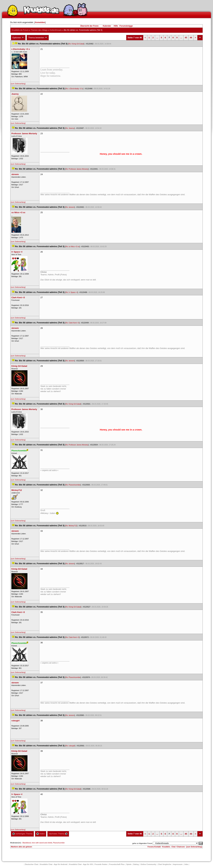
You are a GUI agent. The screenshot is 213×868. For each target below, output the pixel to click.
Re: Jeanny (70, 128)
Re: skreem (70, 207)
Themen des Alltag (39, 30)
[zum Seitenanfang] (18, 84)
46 (191, 38)
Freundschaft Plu (117, 864)
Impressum (178, 864)
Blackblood (27, 843)
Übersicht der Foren (89, 26)
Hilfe (116, 26)
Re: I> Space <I (72, 292)
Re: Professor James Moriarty (77, 169)
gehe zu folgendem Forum (142, 843)
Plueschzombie (59, 843)
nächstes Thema (58, 834)
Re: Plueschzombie (73, 485)
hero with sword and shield (42, 843)
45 (186, 38)
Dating (136, 864)
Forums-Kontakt (154, 847)
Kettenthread (56, 30)
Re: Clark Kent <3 (72, 323)
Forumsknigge (126, 26)
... (157, 38)
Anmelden (40, 22)
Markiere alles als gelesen (22, 847)
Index (41, 834)
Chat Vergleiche (165, 864)
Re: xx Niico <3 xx (73, 246)
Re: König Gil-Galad (76, 44)
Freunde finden (101, 864)
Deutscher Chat (32, 864)
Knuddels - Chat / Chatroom (173, 847)
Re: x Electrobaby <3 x (74, 89)
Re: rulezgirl (70, 746)
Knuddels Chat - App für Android (54, 864)
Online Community (148, 864)
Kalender (107, 26)
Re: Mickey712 (71, 526)
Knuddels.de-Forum (20, 30)
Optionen (18, 38)
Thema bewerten (38, 38)
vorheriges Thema (22, 834)
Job (186, 864)
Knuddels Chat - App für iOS (81, 864)
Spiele (129, 864)
